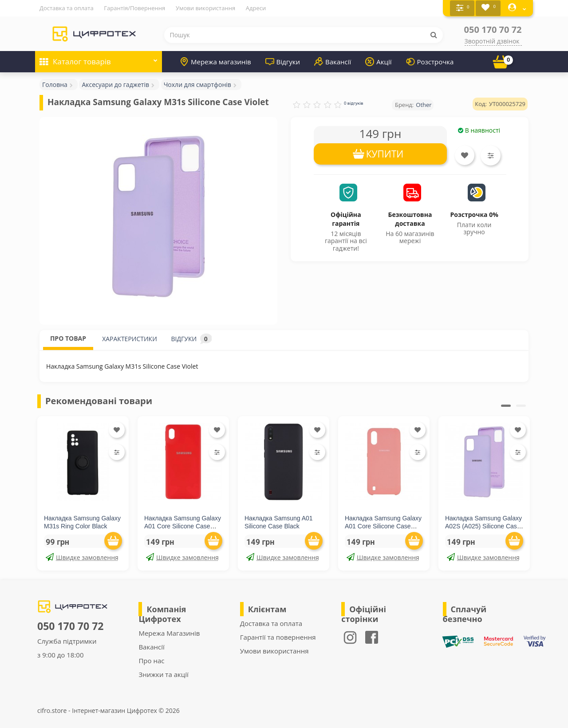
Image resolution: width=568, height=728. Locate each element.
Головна (55, 84)
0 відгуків (354, 103)
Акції (378, 61)
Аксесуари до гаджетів (115, 84)
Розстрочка (430, 61)
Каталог (99, 58)
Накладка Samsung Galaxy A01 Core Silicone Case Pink (383, 526)
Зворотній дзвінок (492, 41)
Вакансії (333, 61)
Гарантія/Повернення (134, 8)
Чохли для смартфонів (197, 84)
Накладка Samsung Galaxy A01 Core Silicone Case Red (183, 526)
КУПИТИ (385, 153)
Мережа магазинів (215, 61)
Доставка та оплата (67, 8)
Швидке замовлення (82, 557)
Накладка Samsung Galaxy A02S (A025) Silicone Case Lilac (483, 526)
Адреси (256, 8)
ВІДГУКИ (191, 338)
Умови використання (205, 8)
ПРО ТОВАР (68, 338)
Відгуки (283, 61)
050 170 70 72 (493, 29)
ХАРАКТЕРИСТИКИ (130, 338)
